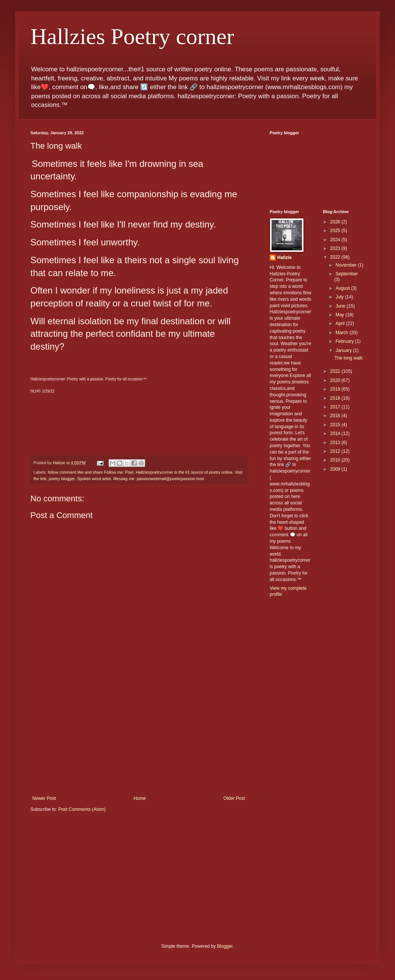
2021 (336, 371)
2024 (336, 240)
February (345, 341)
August (343, 288)
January (344, 350)
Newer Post (44, 798)
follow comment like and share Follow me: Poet (91, 472)
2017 (336, 407)
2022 (336, 257)
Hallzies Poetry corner (132, 36)
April (340, 324)
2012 (336, 451)
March (342, 333)
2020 (336, 380)
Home (140, 798)
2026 (336, 222)
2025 (336, 231)
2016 (336, 416)
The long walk (348, 358)
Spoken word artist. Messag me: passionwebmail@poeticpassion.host (141, 479)
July (340, 297)
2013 (336, 443)
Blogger (225, 946)
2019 (336, 389)
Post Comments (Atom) (82, 809)
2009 (336, 469)
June (341, 306)
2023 (336, 248)
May (340, 315)
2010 (336, 460)
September (347, 274)
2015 (336, 425)
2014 (336, 433)
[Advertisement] (139, 739)
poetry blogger (62, 479)
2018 (336, 398)
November (347, 265)
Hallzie (284, 258)
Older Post (234, 798)
